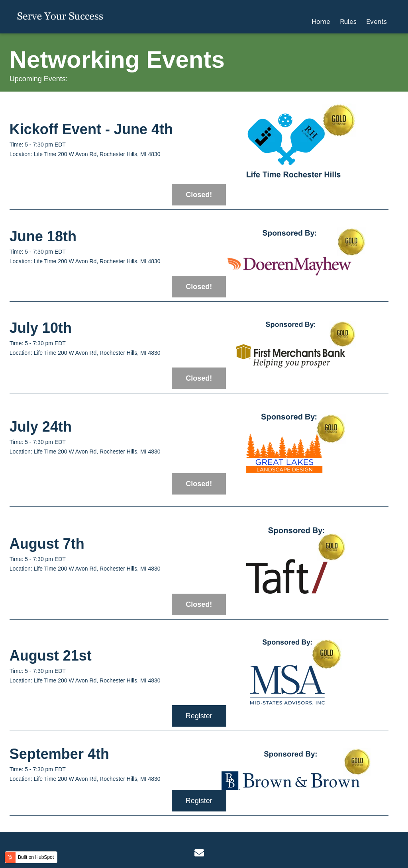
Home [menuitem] (321, 17)
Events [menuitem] (377, 17)
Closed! (199, 195)
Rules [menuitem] (348, 17)
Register (199, 716)
